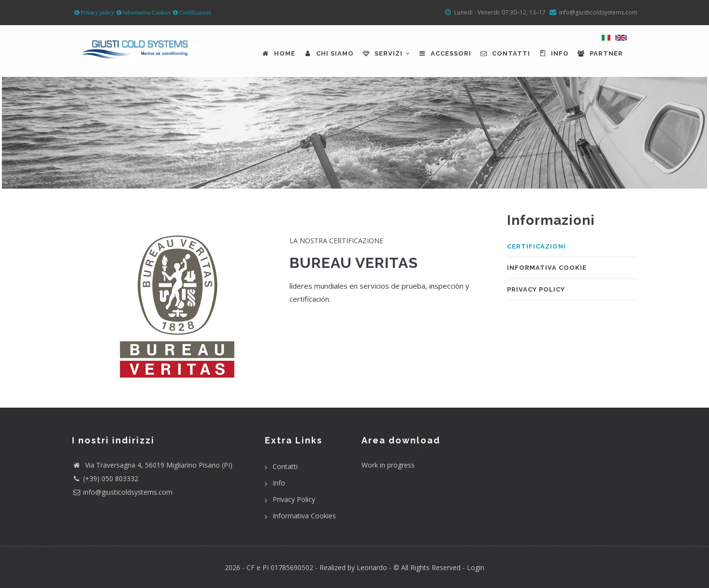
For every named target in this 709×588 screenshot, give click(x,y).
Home (278, 53)
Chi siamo (328, 53)
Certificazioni (195, 13)
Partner (600, 53)
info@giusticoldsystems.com (128, 492)
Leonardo (371, 567)
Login (476, 567)
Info (553, 53)
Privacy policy (97, 13)
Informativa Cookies (146, 13)
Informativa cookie (547, 268)
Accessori (444, 53)
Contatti (505, 53)
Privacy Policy (536, 289)
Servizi (386, 53)
